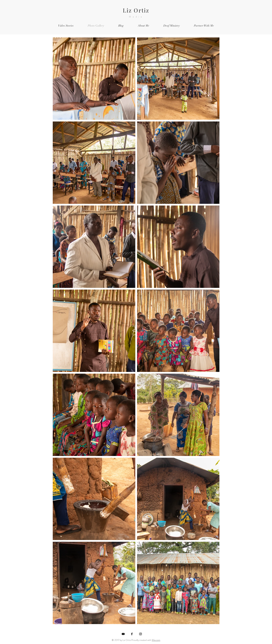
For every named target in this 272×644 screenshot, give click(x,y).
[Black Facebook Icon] (132, 634)
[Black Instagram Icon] (141, 634)
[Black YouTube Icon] (123, 634)
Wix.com (156, 640)
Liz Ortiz (136, 10)
